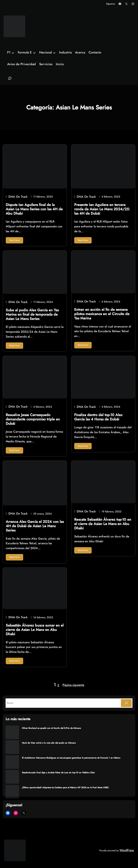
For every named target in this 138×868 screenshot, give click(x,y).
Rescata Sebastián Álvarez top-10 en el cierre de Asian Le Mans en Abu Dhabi (103, 524)
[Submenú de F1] (13, 53)
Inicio (60, 64)
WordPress (127, 850)
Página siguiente (73, 685)
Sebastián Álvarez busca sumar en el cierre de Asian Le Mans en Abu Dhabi (35, 630)
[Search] (126, 703)
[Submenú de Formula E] (34, 53)
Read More (14, 240)
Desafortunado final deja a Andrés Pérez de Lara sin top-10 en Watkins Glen (58, 773)
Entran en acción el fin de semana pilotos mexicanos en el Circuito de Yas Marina (102, 314)
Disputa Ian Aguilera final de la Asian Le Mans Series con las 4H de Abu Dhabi (34, 209)
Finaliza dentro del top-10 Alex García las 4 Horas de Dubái (98, 417)
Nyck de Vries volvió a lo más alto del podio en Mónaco (49, 743)
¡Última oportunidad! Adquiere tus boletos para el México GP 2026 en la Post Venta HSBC (65, 788)
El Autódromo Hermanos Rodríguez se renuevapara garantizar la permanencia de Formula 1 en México (71, 758)
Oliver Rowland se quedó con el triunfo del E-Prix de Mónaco (51, 728)
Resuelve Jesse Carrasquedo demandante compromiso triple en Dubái (33, 419)
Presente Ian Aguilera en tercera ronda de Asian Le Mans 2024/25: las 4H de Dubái (102, 209)
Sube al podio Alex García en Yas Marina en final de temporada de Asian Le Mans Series (32, 315)
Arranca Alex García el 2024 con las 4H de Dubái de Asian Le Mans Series (35, 526)
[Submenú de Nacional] (54, 53)
